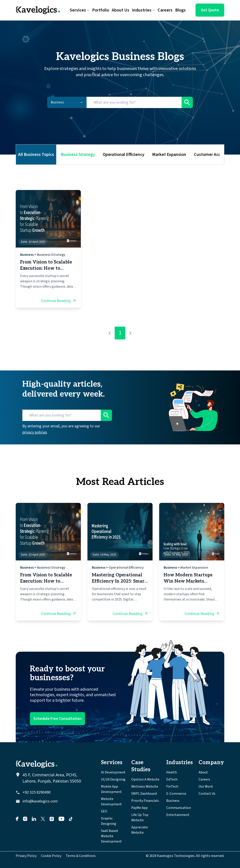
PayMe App (139, 808)
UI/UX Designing (113, 779)
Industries (143, 10)
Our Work (206, 787)
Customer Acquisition (215, 155)
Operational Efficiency (124, 155)
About (203, 772)
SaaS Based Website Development (111, 836)
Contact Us (207, 794)
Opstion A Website (145, 779)
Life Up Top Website (140, 818)
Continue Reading (59, 301)
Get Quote (210, 10)
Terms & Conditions (81, 856)
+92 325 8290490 (37, 792)
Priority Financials (145, 801)
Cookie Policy (51, 856)
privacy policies (35, 432)
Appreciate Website (140, 830)
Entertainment (178, 815)
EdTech (172, 779)
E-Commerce (176, 794)
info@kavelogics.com (40, 801)
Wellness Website (145, 787)
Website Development (111, 802)
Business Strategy (78, 155)
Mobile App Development (111, 789)
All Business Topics (36, 155)
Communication (179, 808)
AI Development (113, 772)
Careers (204, 779)
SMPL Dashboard (144, 794)
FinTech (172, 787)
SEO (104, 811)
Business (27, 255)
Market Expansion (169, 155)
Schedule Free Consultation (57, 719)
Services (80, 10)
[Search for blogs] (134, 102)
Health (172, 772)
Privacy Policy (26, 856)
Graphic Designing (109, 821)
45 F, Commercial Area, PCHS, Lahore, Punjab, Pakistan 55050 (52, 778)
